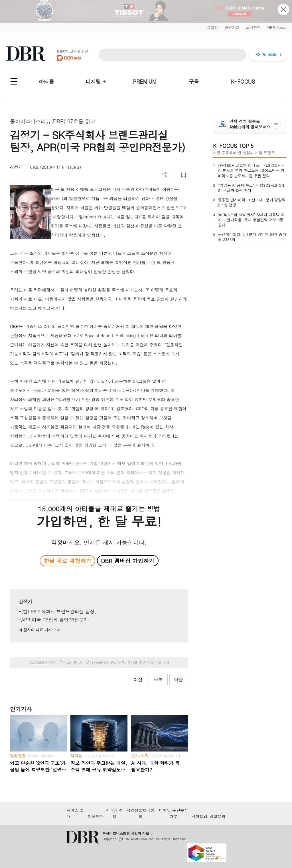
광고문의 (218, 816)
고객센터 (253, 27)
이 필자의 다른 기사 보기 (39, 630)
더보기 (165, 175)
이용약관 (96, 816)
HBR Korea (277, 27)
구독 (194, 82)
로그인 (212, 27)
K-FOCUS (243, 82)
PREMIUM (145, 82)
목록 (158, 679)
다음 (179, 679)
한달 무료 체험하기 (68, 561)
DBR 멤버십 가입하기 (128, 561)
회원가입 (232, 27)
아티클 (46, 82)
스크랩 (183, 175)
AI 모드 (269, 54)
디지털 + (96, 82)
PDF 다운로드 (174, 175)
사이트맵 (200, 816)
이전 (138, 679)
